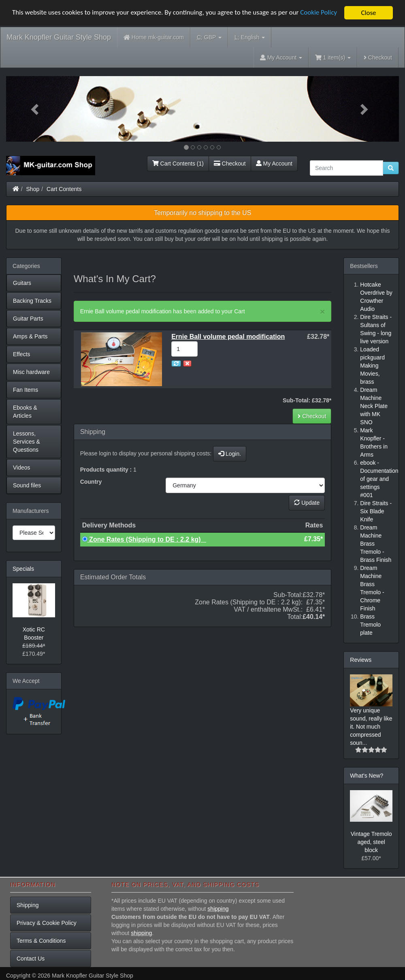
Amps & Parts (30, 336)
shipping (218, 909)
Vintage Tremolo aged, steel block (371, 842)
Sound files (27, 485)
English (250, 37)
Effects (22, 354)
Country (91, 482)
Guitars (22, 283)
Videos (22, 468)
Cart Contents (64, 189)
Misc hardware (31, 372)
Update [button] (307, 503)
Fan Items (26, 390)
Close (368, 13)
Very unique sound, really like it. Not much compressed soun (371, 727)
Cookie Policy (320, 13)
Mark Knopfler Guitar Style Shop (59, 37)
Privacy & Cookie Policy (47, 923)
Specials (23, 569)
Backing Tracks (32, 301)
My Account (274, 164)
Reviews (361, 660)
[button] (36, 109)
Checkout (378, 57)
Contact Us (31, 959)
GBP (209, 37)
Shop (33, 189)
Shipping (28, 905)
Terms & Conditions (41, 941)
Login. (230, 454)
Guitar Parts (28, 319)
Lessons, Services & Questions (27, 442)
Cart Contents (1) (178, 164)
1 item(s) (333, 57)
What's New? (367, 776)
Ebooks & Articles (25, 412)
